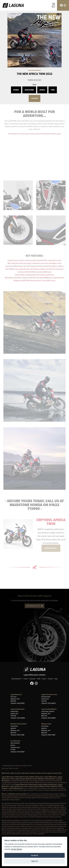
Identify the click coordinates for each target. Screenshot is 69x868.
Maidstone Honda (46, 724)
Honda (16, 90)
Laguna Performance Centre (49, 695)
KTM (39, 679)
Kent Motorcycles (15, 741)
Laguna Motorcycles (16, 695)
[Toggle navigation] (54, 5)
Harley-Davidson (16, 679)
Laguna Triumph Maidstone (49, 709)
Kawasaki (32, 679)
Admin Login (5, 768)
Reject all (34, 861)
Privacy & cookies (14, 768)
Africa (42, 90)
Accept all (34, 855)
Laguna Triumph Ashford (17, 709)
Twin (53, 90)
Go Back (34, 98)
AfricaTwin (29, 90)
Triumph (50, 679)
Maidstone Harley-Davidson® (19, 724)
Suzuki (44, 679)
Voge (56, 679)
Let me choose (17, 849)
